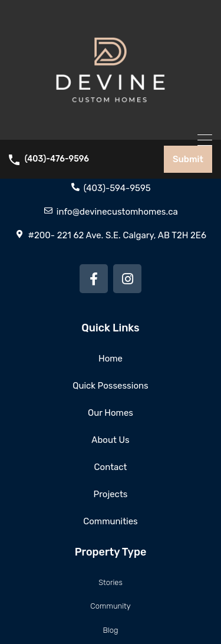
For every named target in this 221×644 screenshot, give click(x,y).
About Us (110, 440)
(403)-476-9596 (57, 159)
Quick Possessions (110, 386)
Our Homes (111, 413)
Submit (188, 159)
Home (111, 359)
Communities (111, 521)
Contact (111, 467)
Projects (111, 494)
